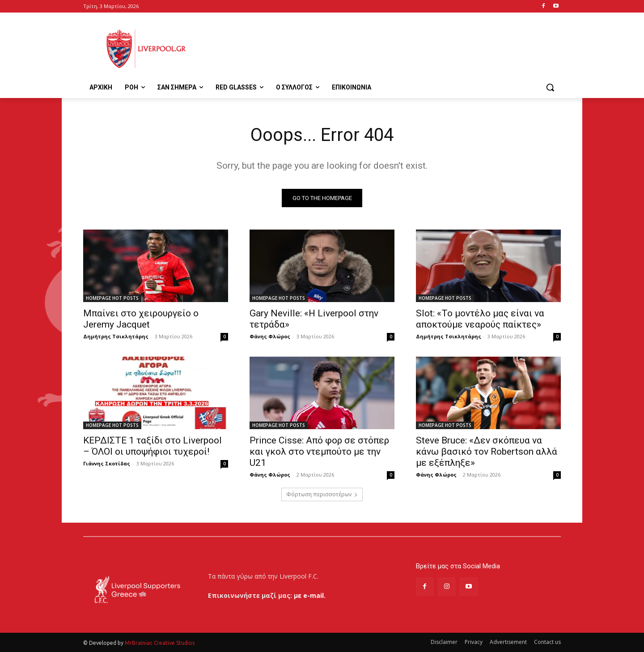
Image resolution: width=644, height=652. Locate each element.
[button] (550, 87)
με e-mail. (310, 595)
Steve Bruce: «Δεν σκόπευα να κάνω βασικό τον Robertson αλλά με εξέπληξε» (487, 452)
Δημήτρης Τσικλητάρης (116, 336)
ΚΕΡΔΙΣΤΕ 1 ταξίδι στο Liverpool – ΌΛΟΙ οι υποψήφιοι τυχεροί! (153, 446)
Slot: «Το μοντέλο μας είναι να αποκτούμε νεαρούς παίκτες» (480, 319)
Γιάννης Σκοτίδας (107, 463)
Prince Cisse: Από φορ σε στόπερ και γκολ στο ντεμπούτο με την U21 (319, 452)
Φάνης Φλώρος (270, 336)
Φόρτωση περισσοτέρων (322, 494)
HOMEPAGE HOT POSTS (112, 298)
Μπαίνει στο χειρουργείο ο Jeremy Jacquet (141, 319)
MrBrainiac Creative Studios (160, 643)
